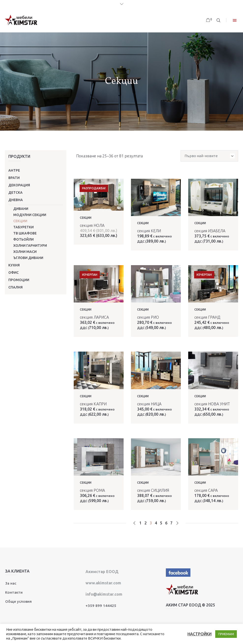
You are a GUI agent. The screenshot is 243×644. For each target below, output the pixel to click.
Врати (14, 178)
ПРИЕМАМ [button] (226, 634)
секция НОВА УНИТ (212, 404)
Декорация (19, 185)
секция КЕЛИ (149, 231)
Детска (15, 192)
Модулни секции (30, 215)
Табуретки (23, 227)
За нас (11, 583)
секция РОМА (92, 490)
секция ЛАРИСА (94, 317)
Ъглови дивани (28, 258)
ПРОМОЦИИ (19, 280)
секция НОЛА (92, 225)
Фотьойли (23, 239)
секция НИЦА (149, 404)
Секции (20, 221)
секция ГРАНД (207, 317)
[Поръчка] (209, 156)
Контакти (14, 592)
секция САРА (206, 490)
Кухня (14, 265)
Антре (14, 170)
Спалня (15, 287)
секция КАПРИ (93, 404)
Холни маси (25, 252)
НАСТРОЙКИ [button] (200, 634)
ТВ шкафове (25, 233)
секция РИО (148, 317)
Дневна (16, 200)
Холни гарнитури (30, 246)
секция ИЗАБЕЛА (210, 231)
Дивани (21, 209)
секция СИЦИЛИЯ (153, 490)
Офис (14, 273)
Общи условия (18, 601)
